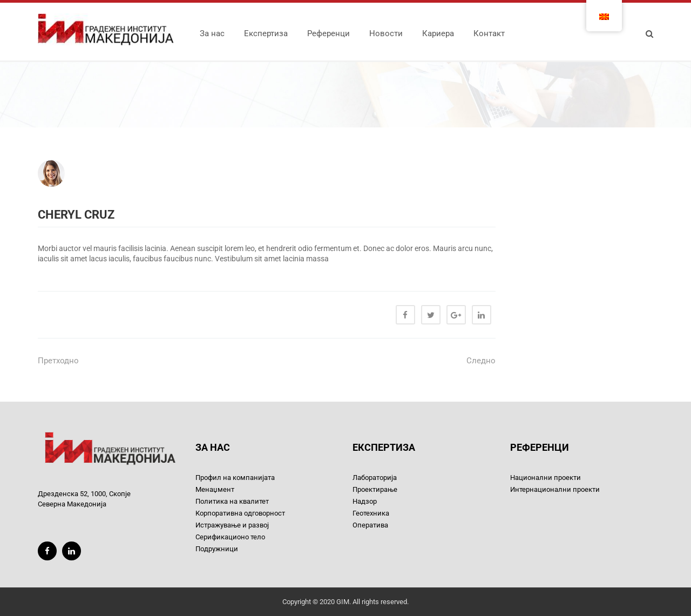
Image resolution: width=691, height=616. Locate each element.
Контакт (489, 33)
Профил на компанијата (235, 478)
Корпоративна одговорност (240, 513)
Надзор (365, 501)
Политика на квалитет (232, 501)
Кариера (438, 33)
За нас (212, 33)
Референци (328, 33)
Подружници (217, 549)
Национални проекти (546, 478)
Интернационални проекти (555, 489)
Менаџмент (215, 489)
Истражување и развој (232, 525)
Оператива (370, 525)
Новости (386, 33)
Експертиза (266, 33)
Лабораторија (375, 478)
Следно (481, 361)
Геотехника (371, 513)
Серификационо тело (230, 537)
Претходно (58, 361)
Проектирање (375, 489)
